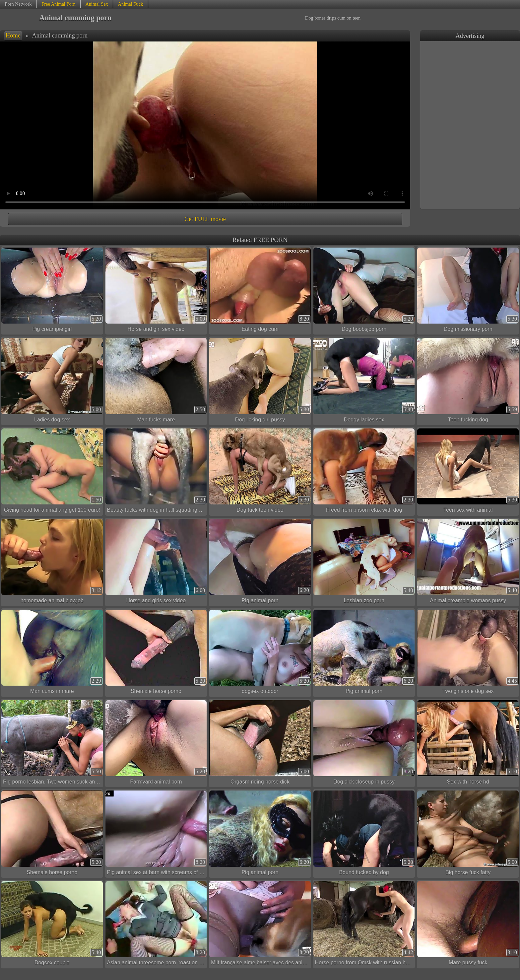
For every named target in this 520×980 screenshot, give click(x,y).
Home (13, 36)
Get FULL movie (205, 219)
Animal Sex (97, 4)
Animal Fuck (131, 4)
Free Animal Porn (58, 4)
